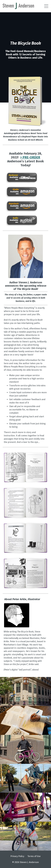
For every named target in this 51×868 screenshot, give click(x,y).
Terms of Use (34, 856)
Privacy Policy (17, 856)
